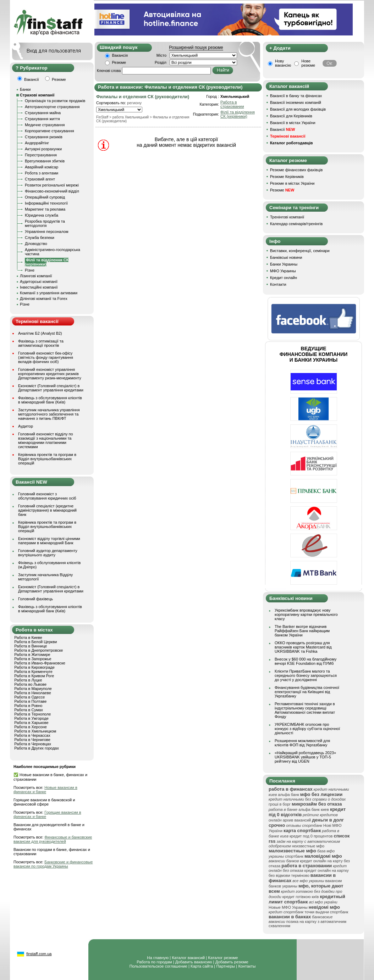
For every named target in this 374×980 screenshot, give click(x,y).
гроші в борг (280, 804)
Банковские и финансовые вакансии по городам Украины (53, 864)
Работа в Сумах (29, 710)
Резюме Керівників (287, 177)
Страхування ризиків (44, 137)
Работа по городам (154, 962)
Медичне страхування (45, 125)
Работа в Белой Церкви (35, 642)
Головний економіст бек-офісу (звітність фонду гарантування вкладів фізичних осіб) (46, 357)
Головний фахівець (35, 599)
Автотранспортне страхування (52, 107)
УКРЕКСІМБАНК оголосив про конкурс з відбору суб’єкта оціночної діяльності (307, 729)
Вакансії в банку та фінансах (296, 96)
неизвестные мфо (308, 846)
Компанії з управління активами (49, 293)
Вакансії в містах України (293, 123)
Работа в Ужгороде (31, 718)
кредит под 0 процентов (311, 836)
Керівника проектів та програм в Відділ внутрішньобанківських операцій (47, 459)
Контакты (247, 966)
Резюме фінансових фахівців (296, 170)
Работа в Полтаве (30, 701)
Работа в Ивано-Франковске (40, 663)
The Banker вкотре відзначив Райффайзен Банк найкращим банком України (302, 631)
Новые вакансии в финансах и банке (45, 790)
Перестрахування (41, 155)
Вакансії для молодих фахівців (298, 109)
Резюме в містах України (292, 183)
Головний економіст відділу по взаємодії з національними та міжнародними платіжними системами (46, 440)
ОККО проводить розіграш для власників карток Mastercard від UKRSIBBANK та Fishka (303, 647)
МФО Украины (283, 271)
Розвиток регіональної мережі (52, 185)
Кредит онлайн (284, 278)
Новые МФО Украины (288, 907)
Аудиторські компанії (39, 282)
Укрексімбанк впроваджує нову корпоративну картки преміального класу (306, 614)
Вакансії (282, 129)
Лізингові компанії (36, 276)
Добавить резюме (232, 962)
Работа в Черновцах (33, 744)
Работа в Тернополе (32, 714)
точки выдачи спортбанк (326, 912)
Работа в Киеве (28, 637)
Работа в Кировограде (34, 667)
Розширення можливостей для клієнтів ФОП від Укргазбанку (302, 743)
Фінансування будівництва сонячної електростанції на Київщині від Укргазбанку (307, 692)
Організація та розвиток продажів (55, 101)
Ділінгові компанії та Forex (44, 299)
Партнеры (225, 966)
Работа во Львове (30, 684)
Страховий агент (40, 179)
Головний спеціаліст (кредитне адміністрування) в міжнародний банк (47, 510)
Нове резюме (308, 63)
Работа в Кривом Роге (34, 676)
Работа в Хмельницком (35, 731)
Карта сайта (202, 966)
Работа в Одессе (29, 697)
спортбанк (294, 856)
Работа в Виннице (31, 646)
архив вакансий (297, 820)
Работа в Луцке (28, 680)
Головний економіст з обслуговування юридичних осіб (47, 496)
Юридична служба (42, 215)
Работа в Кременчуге (33, 672)
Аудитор (26, 426)
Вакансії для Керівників (291, 116)
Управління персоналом (47, 232)
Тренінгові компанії (287, 217)
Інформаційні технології (46, 203)
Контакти (278, 284)
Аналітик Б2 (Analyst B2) (40, 333)
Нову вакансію (283, 63)
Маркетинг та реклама (45, 209)
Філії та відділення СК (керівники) (238, 114)
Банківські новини (286, 257)
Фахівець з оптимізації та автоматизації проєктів (41, 343)
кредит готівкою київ (301, 897)
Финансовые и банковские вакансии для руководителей (53, 839)
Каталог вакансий (188, 958)
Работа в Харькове (31, 723)
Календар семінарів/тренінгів (296, 224)
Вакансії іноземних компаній (296, 102)
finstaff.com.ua (39, 954)
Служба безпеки (40, 238)
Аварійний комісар (42, 167)
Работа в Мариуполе (33, 689)
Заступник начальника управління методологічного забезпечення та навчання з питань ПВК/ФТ (49, 414)
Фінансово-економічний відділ (52, 191)
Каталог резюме (223, 958)
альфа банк (288, 795)
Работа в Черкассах (32, 735)
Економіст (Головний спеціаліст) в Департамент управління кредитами (51, 388)
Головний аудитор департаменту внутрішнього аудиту (48, 553)
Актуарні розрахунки (43, 149)
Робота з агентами (42, 173)
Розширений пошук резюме (196, 48)
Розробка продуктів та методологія (45, 223)
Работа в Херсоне (31, 727)
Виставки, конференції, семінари (300, 251)
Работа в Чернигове (32, 740)
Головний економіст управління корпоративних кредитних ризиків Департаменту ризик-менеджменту (50, 374)
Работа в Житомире (32, 655)
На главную (158, 958)
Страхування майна (43, 113)
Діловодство (36, 244)
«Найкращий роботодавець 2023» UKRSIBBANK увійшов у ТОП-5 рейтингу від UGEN (305, 757)
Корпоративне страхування (49, 131)
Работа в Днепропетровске (38, 650)
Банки (25, 89)
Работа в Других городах (37, 748)
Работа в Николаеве (33, 693)
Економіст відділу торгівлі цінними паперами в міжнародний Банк (49, 541)
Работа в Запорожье (33, 659)
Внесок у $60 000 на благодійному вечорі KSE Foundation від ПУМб (306, 661)
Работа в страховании (232, 104)
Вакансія (120, 55)
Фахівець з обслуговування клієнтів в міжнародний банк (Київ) (50, 400)
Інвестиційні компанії (39, 287)
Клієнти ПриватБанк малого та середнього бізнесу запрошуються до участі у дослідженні (306, 675)
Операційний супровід (45, 197)
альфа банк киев (314, 809)
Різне (30, 270)
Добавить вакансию (194, 962)
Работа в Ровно (28, 706)
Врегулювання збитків (45, 161)
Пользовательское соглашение (158, 966)
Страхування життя (42, 119)
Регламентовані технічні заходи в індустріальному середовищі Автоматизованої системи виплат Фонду (305, 710)
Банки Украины (284, 264)
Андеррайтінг (37, 143)
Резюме (119, 62)
